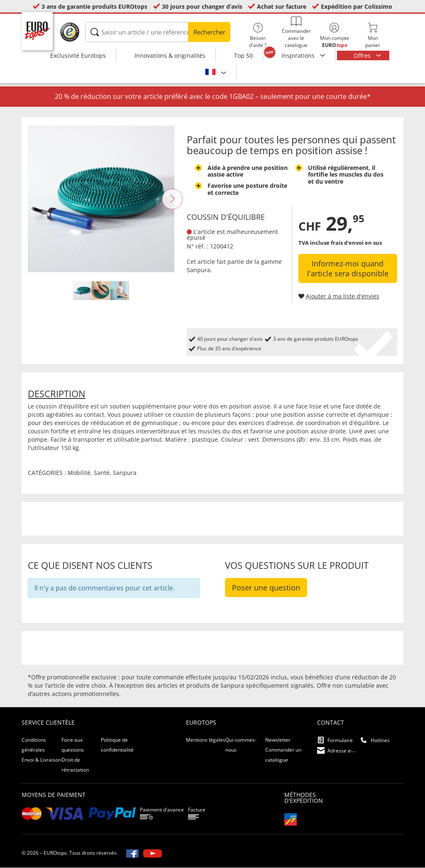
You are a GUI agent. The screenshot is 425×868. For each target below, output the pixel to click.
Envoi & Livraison (41, 760)
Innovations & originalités (170, 55)
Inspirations (299, 55)
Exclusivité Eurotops (78, 55)
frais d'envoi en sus (356, 243)
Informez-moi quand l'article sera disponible (348, 269)
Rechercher (209, 32)
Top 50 (243, 55)
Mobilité (79, 473)
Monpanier (373, 36)
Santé (102, 473)
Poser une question (266, 588)
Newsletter (278, 740)
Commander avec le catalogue (296, 32)
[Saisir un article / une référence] (158, 32)
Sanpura (199, 270)
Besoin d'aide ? (258, 36)
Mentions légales (206, 740)
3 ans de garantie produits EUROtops (94, 6)
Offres (363, 55)
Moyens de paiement (54, 795)
